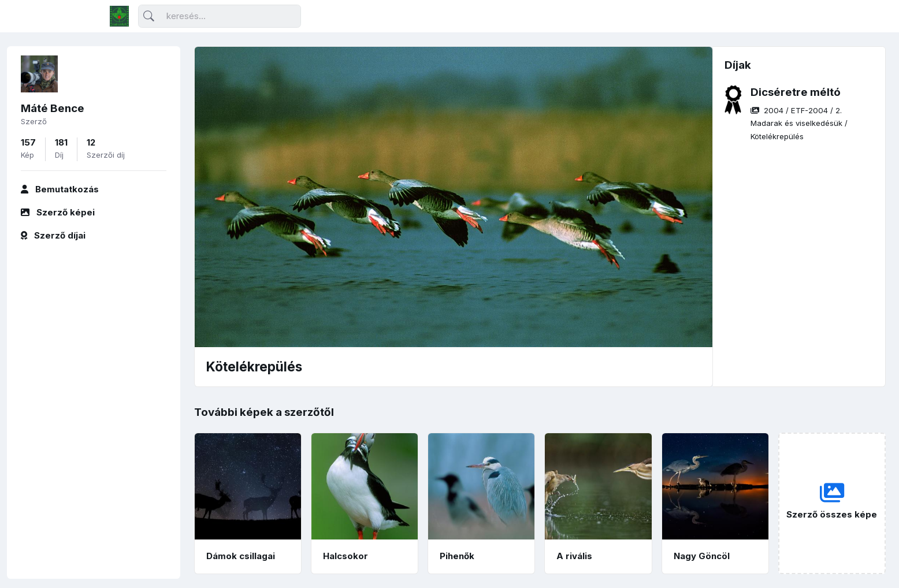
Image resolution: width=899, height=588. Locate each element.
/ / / (799, 123)
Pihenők (457, 556)
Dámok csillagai (241, 556)
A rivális (574, 556)
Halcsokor (346, 556)
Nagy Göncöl (702, 556)
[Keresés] (220, 16)
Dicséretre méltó (796, 92)
